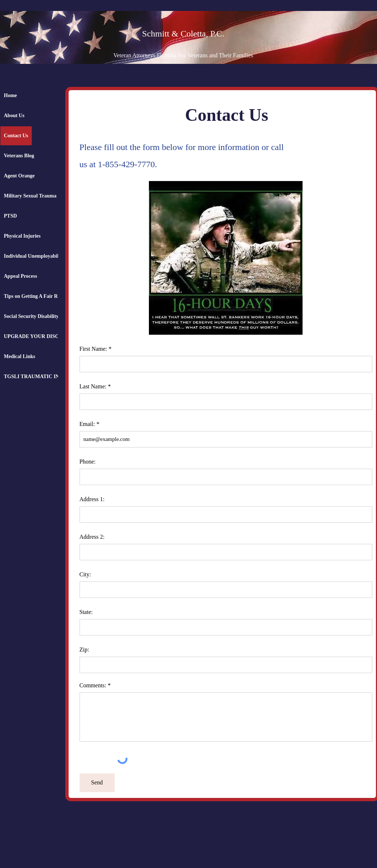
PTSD (11, 216)
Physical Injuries (22, 236)
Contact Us (16, 136)
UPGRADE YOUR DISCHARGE (41, 336)
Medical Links (20, 356)
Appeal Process (21, 276)
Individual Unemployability (34, 256)
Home (11, 95)
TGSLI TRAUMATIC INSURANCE (44, 377)
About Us (14, 116)
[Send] (97, 783)
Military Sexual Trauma (30, 196)
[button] (226, 258)
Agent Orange (19, 176)
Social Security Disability (31, 316)
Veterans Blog (19, 156)
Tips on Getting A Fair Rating (36, 296)
